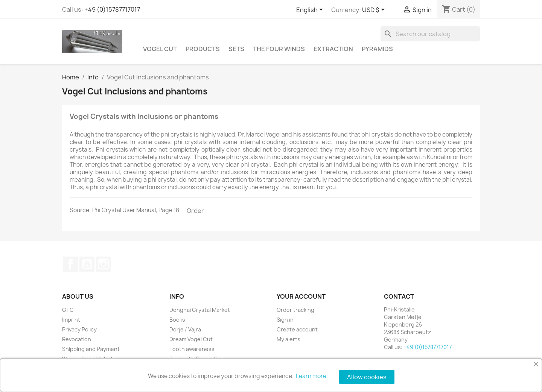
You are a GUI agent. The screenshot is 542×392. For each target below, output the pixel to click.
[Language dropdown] (311, 10)
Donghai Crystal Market (200, 310)
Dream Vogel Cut (191, 339)
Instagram (104, 264)
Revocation (77, 339)
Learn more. (312, 376)
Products (203, 49)
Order (195, 211)
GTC (68, 310)
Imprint (71, 320)
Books (177, 320)
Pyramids (377, 49)
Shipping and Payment (91, 349)
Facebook (70, 264)
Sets (236, 49)
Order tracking (295, 310)
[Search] (430, 34)
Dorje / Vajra (185, 329)
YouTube (87, 264)
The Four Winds (279, 49)
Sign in (285, 320)
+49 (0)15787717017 (112, 9)
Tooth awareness (192, 349)
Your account (301, 296)
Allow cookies (367, 377)
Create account (297, 329)
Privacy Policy (79, 329)
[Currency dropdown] (375, 10)
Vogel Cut (160, 49)
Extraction (333, 49)
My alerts (289, 339)
